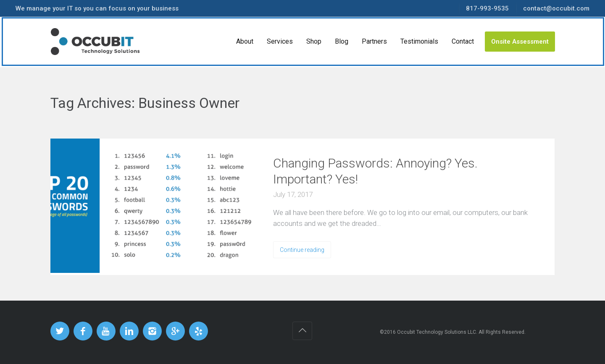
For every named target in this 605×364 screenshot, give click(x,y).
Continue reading (302, 250)
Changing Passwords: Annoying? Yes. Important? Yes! (375, 171)
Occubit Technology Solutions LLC (437, 332)
